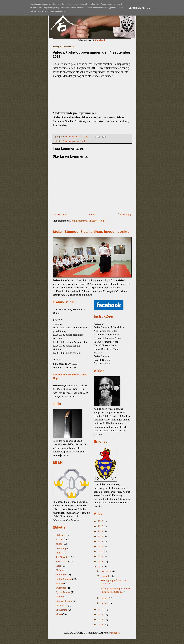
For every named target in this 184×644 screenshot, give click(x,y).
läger (59, 566)
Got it (151, 8)
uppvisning (75, 141)
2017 (101, 567)
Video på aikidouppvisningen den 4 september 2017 (115, 590)
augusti (105, 598)
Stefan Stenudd (64, 579)
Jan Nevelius (63, 557)
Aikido (66, 141)
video (84, 141)
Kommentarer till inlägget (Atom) (88, 221)
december (106, 571)
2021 (101, 546)
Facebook (100, 40)
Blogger (115, 633)
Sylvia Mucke (63, 592)
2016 (101, 609)
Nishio (59, 570)
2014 (101, 619)
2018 (101, 562)
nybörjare (61, 575)
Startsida (93, 214)
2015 (101, 614)
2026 (101, 521)
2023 (101, 536)
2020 (101, 552)
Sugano (60, 583)
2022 (101, 541)
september (107, 576)
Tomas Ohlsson (64, 601)
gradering (61, 548)
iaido (59, 553)
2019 (101, 556)
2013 (101, 625)
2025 (101, 526)
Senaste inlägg (61, 214)
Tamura (60, 597)
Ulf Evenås (62, 605)
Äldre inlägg (124, 214)
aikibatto (60, 535)
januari (105, 603)
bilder (59, 544)
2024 (101, 531)
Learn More (137, 8)
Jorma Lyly (62, 561)
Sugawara (61, 588)
